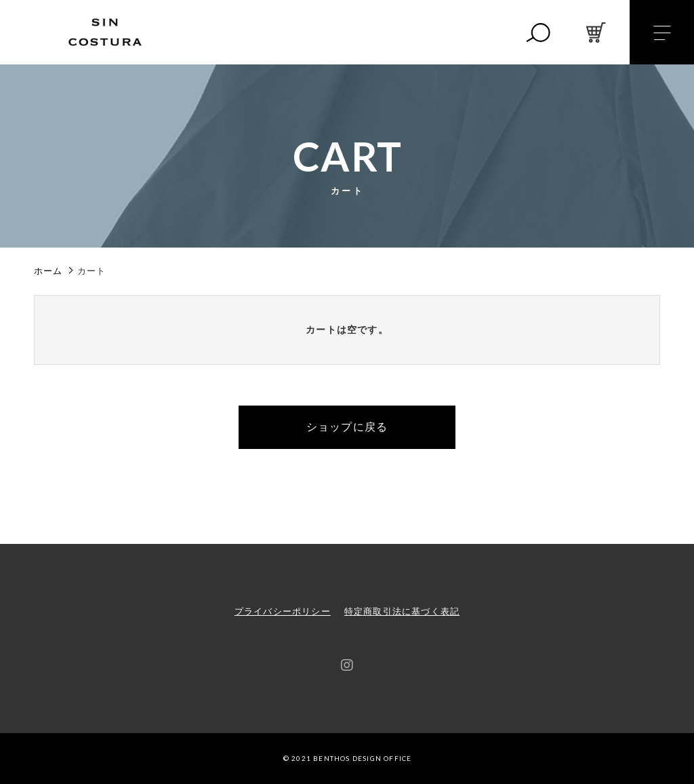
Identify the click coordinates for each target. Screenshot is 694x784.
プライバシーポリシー (283, 611)
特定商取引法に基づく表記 (402, 611)
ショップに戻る (347, 427)
